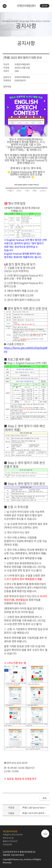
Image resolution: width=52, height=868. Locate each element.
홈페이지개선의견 (10, 841)
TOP (45, 834)
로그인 (45, 6)
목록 (45, 798)
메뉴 (5, 6)
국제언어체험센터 (26, 6)
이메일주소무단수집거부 (13, 835)
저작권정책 (7, 844)
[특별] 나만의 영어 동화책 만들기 (36, 813)
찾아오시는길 (8, 838)
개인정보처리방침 (10, 831)
